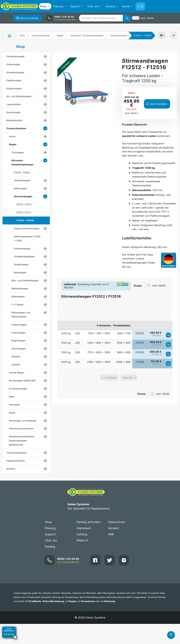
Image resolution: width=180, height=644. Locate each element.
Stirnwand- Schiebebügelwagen (87, 35)
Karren (12, 136)
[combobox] (105, 18)
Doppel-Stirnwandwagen (27, 228)
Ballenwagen (20, 188)
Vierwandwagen (22, 180)
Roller (12, 397)
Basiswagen (20, 272)
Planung (50, 528)
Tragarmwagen (19, 325)
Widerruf (82, 540)
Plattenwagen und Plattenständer (21, 315)
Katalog (50, 546)
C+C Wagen (17, 304)
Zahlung (82, 534)
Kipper (12, 413)
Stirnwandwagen (119, 35)
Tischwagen (18, 152)
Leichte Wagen (16, 373)
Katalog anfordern (89, 522)
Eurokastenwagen (18, 389)
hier (129, 267)
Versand (113, 528)
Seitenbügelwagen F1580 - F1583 (27, 238)
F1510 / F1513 (24, 212)
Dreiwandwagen (22, 249)
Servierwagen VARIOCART (22, 381)
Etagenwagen (18, 340)
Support (50, 534)
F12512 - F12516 (25, 220)
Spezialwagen (19, 348)
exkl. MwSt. (148, 18)
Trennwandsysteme (16, 453)
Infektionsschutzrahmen (21, 428)
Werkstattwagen (20, 288)
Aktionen (16, 356)
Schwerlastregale (15, 72)
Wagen (60, 35)
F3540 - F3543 (22, 172)
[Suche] (127, 18)
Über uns (51, 540)
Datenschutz (116, 522)
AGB (111, 534)
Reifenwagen (18, 296)
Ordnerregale (13, 64)
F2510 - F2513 (24, 204)
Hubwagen (14, 405)
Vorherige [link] (111, 377)
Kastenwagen (18, 333)
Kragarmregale (14, 88)
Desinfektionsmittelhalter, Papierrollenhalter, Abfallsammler (22, 441)
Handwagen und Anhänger (23, 421)
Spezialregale (13, 112)
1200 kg (66, 333)
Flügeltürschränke (16, 461)
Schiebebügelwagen (24, 256)
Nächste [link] (128, 377)
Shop (22, 35)
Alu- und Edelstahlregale (19, 96)
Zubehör (16, 365)
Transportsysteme (41, 35)
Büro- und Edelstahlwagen (25, 280)
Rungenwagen (21, 264)
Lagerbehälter (14, 104)
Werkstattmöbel (14, 120)
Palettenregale (14, 80)
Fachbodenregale (15, 56)
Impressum (84, 528)
